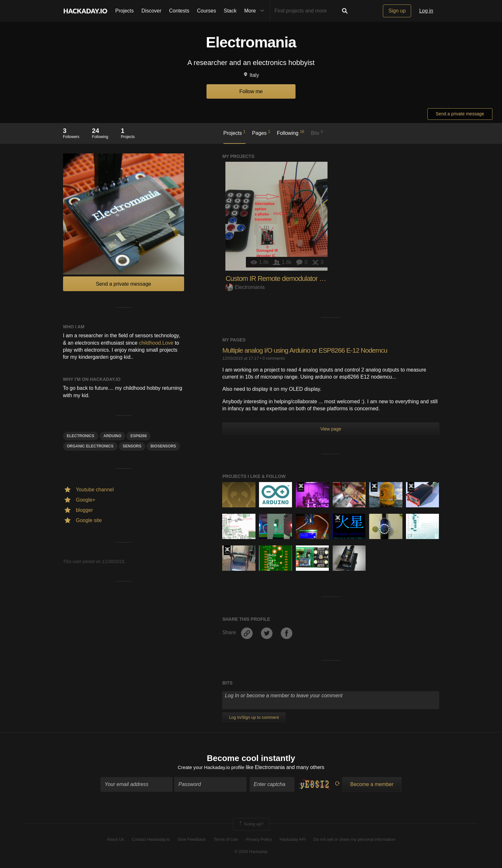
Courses (206, 11)
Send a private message (460, 114)
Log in (426, 11)
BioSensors (163, 446)
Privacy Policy (259, 840)
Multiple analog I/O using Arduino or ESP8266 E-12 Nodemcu (309, 350)
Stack (230, 11)
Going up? (251, 825)
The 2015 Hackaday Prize (301, 487)
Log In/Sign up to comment (254, 717)
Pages (261, 133)
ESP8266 (138, 436)
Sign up (397, 11)
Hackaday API (293, 840)
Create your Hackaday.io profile (211, 768)
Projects (125, 11)
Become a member (372, 785)
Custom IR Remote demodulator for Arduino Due (294, 278)
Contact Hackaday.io (151, 840)
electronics (81, 436)
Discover (151, 11)
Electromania (245, 287)
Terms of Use (226, 840)
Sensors (132, 446)
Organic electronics (90, 446)
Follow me (251, 91)
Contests (179, 11)
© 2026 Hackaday (251, 852)
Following (291, 133)
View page (331, 429)
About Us (115, 840)
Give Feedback (192, 840)
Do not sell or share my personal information (354, 840)
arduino (112, 436)
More (256, 11)
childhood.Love (156, 343)
